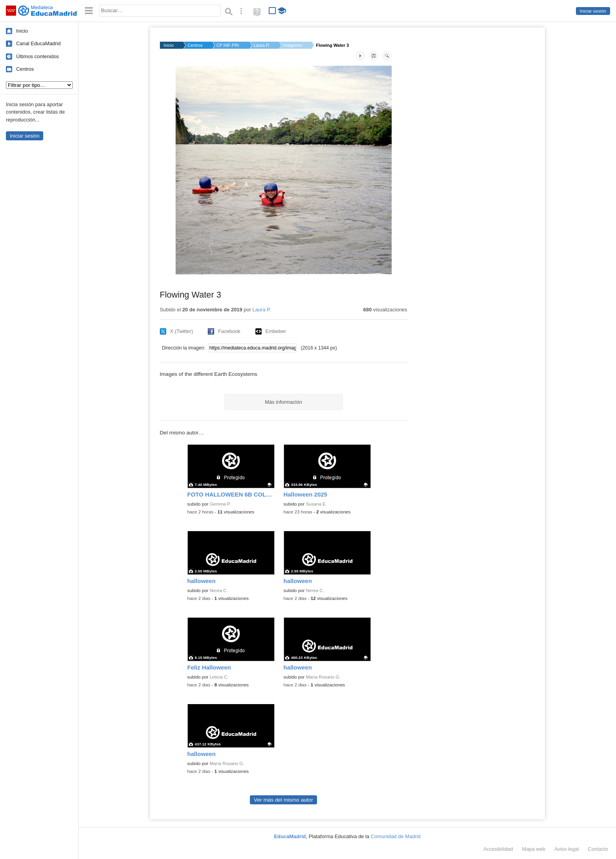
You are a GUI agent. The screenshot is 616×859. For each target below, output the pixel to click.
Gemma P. (220, 504)
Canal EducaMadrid (38, 43)
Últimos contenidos (38, 56)
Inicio (22, 31)
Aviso (566, 849)
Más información (283, 402)
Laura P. (262, 45)
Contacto (598, 849)
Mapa (534, 849)
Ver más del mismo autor (283, 800)
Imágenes (293, 45)
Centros (25, 69)
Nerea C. (219, 590)
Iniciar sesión (593, 11)
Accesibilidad (498, 849)
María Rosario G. (323, 677)
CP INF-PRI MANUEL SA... (228, 45)
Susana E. (316, 504)
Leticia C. (219, 677)
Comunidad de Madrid (396, 836)
